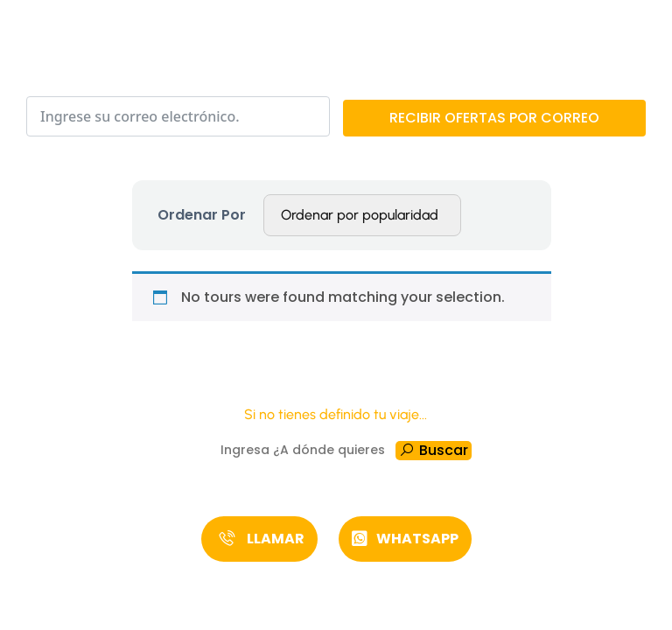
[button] (259, 539)
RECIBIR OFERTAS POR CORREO (494, 118)
